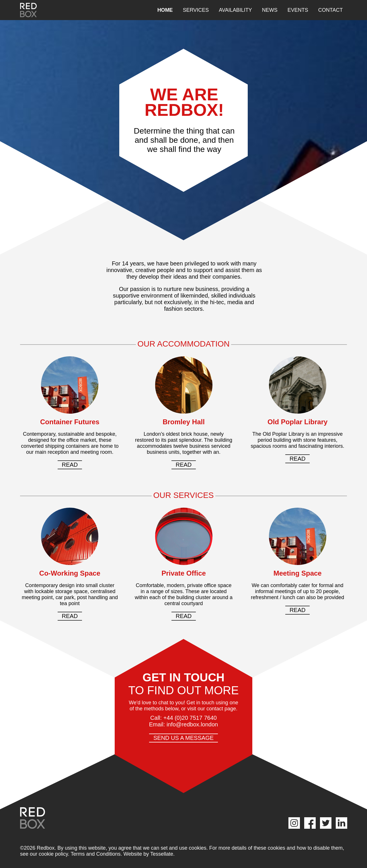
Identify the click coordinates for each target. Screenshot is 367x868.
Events (298, 10)
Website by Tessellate (148, 854)
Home (165, 10)
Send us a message (183, 738)
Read (70, 465)
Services (196, 10)
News (270, 10)
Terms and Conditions (95, 854)
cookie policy (53, 854)
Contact (331, 10)
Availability (235, 10)
